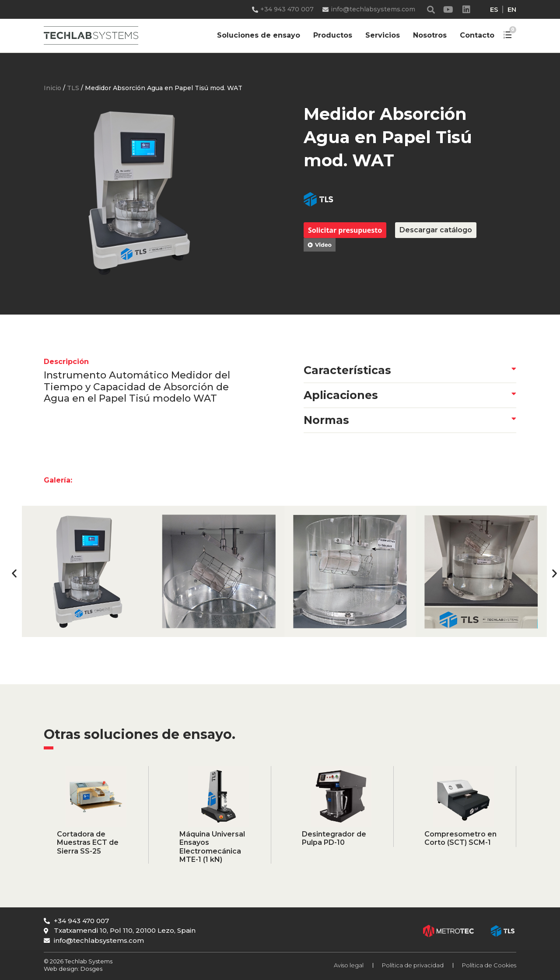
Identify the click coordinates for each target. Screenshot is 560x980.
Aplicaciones (341, 395)
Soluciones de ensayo (259, 35)
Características (347, 370)
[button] (431, 9)
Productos (333, 35)
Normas (326, 420)
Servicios (383, 35)
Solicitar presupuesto (345, 230)
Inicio (52, 88)
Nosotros (430, 35)
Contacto (477, 35)
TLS (73, 88)
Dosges (91, 969)
